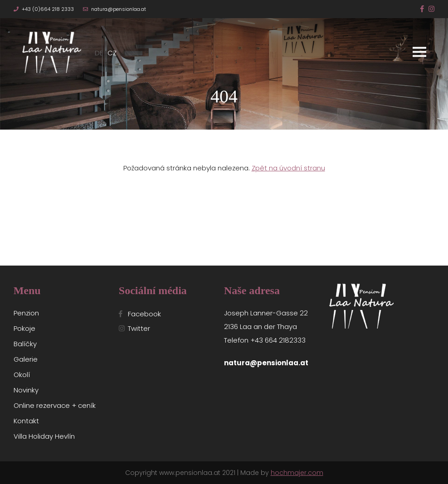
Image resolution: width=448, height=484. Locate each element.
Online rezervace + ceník (55, 405)
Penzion (26, 313)
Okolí (22, 375)
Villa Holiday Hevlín (44, 436)
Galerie (26, 359)
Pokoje (24, 328)
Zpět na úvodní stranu (288, 168)
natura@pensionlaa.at (119, 9)
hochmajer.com (297, 473)
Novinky (26, 390)
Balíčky (25, 344)
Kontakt (26, 421)
